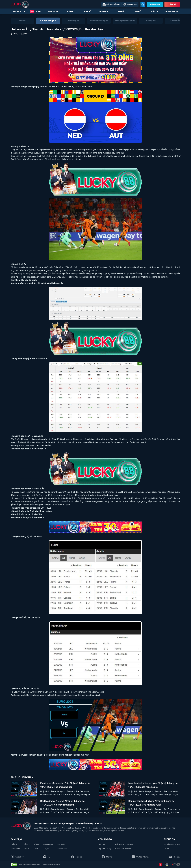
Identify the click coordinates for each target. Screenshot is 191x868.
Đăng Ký (172, 4)
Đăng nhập (155, 4)
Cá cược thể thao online (33, 517)
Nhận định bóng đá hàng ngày (25, 87)
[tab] (23, 21)
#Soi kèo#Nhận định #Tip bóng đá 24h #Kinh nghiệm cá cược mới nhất (55, 755)
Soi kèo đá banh (29, 280)
